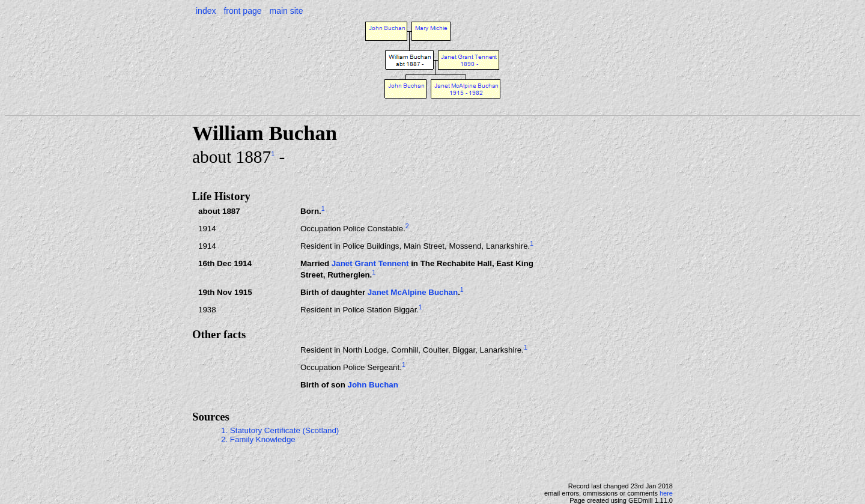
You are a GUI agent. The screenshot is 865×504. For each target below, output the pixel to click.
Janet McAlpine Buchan (413, 292)
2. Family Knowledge (258, 439)
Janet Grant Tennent (370, 263)
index (206, 11)
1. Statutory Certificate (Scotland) (280, 430)
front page (242, 11)
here (666, 493)
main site (286, 11)
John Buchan (372, 385)
